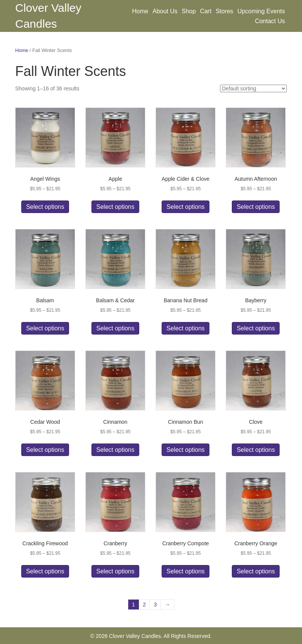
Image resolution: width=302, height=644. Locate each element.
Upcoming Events (261, 11)
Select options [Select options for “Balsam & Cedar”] (116, 328)
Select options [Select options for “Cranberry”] (116, 571)
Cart (206, 11)
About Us (165, 11)
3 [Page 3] (155, 605)
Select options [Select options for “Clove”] (256, 450)
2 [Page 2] (145, 605)
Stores (224, 11)
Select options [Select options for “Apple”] (116, 207)
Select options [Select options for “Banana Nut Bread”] (186, 328)
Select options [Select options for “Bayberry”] (256, 328)
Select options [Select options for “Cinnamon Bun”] (186, 450)
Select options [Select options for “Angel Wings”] (45, 207)
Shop (189, 11)
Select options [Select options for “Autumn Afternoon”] (256, 207)
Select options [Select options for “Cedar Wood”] (45, 450)
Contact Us (270, 21)
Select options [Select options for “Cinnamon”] (116, 450)
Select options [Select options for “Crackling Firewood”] (45, 571)
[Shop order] (253, 88)
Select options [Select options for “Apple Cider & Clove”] (186, 207)
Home (140, 11)
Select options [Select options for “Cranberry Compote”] (186, 571)
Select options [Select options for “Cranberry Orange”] (256, 571)
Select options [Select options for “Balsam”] (45, 328)
